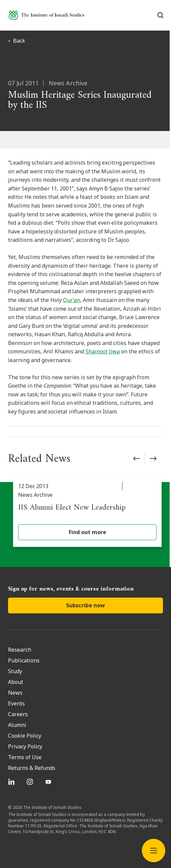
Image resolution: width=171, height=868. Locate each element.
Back (17, 41)
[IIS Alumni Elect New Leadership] (88, 511)
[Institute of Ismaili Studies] (46, 15)
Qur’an (72, 300)
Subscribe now (85, 605)
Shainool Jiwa (103, 351)
